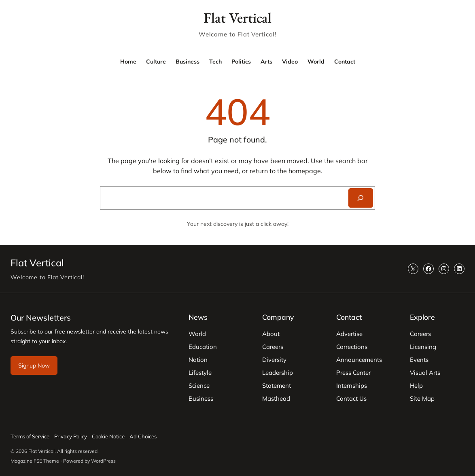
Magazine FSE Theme (35, 461)
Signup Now (34, 365)
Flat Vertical (237, 18)
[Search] (361, 198)
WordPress (103, 461)
